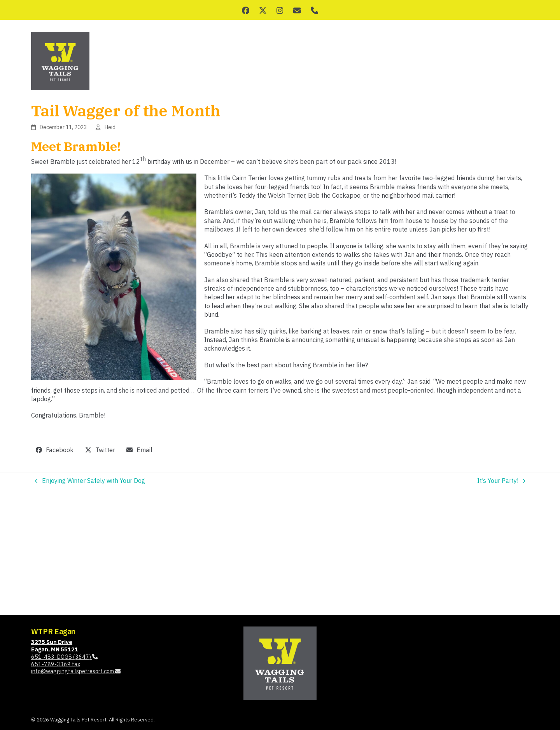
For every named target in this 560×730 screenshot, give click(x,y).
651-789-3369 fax (56, 664)
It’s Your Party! (501, 481)
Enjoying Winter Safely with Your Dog (90, 481)
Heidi (111, 127)
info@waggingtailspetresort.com (76, 671)
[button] (55, 450)
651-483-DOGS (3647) (64, 657)
